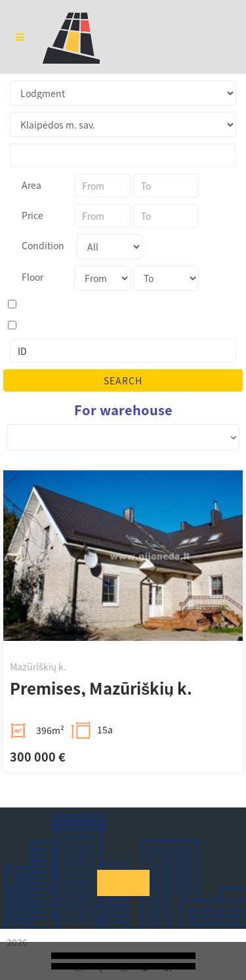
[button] (123, 883)
